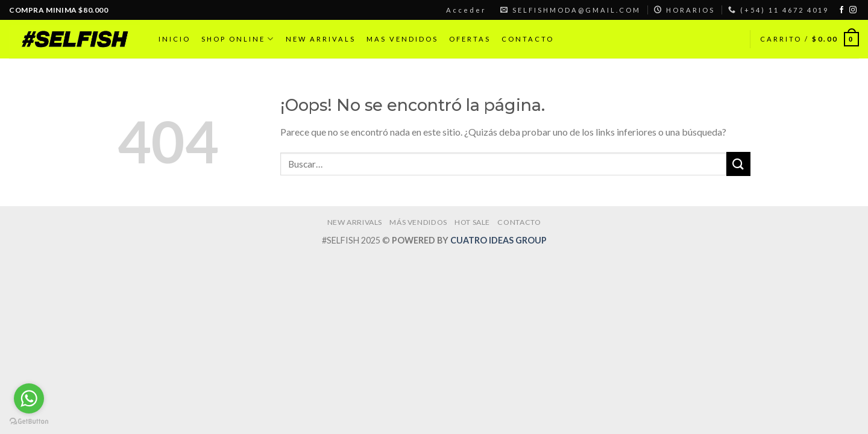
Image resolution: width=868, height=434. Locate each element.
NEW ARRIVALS (321, 39)
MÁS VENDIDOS (418, 222)
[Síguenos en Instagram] (853, 10)
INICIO (175, 39)
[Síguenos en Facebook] (841, 10)
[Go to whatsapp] (29, 398)
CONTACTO (528, 39)
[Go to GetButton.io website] (29, 422)
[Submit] (738, 164)
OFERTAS (470, 39)
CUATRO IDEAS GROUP (498, 240)
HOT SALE (472, 222)
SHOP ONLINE (238, 39)
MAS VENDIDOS (402, 39)
